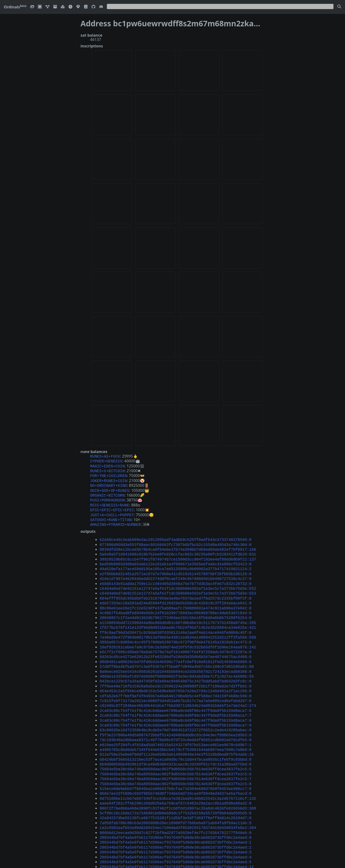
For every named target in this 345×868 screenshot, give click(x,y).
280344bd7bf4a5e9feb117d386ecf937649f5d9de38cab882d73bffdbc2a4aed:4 (176, 819)
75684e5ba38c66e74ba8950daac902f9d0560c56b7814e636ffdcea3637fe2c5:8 (176, 753)
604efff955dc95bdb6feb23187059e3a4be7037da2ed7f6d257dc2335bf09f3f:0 (176, 585)
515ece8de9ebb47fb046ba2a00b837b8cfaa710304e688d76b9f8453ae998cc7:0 (176, 757)
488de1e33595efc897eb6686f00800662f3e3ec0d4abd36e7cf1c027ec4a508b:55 (177, 656)
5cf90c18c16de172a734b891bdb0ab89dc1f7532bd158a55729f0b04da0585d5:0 (176, 779)
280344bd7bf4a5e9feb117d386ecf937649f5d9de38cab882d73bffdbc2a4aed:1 (176, 805)
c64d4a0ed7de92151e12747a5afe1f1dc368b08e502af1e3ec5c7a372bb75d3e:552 (178, 576)
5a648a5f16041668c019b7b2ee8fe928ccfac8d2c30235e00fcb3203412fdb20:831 (178, 545)
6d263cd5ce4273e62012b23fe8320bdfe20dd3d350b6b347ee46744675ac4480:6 (176, 638)
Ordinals (15, 7)
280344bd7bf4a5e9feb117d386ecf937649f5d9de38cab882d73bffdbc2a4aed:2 (176, 810)
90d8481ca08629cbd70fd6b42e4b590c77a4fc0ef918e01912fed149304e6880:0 (176, 642)
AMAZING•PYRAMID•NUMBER (115, 518)
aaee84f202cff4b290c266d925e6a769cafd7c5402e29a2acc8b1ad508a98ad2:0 (176, 770)
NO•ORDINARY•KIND (109, 482)
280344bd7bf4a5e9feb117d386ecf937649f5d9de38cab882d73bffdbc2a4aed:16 (177, 845)
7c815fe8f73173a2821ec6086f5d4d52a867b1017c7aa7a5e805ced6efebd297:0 (176, 678)
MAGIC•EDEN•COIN (107, 465)
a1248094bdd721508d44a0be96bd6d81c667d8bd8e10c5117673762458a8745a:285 (178, 607)
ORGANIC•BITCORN (107, 491)
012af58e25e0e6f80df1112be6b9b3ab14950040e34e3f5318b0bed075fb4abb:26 (177, 726)
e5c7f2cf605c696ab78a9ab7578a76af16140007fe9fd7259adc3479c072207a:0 (176, 634)
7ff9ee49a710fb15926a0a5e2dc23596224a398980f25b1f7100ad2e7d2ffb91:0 (176, 664)
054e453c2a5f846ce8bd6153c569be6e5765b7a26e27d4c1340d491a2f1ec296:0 (176, 669)
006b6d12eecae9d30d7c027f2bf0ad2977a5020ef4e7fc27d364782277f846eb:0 (176, 797)
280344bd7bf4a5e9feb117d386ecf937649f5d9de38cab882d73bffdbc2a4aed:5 (176, 823)
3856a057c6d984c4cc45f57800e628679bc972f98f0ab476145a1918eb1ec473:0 (176, 625)
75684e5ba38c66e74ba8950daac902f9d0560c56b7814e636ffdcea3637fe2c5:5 (176, 739)
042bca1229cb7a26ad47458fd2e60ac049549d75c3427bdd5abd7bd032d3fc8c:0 (176, 660)
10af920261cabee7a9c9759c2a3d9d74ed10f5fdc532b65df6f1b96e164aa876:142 (178, 629)
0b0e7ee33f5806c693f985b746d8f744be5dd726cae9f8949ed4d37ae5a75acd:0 (176, 761)
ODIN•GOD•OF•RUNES (110, 487)
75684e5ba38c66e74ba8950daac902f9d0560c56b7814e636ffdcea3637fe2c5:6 (176, 744)
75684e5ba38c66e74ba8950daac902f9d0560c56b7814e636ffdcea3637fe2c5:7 (176, 748)
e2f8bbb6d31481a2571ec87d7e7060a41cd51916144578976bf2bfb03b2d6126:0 (176, 563)
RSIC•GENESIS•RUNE (110, 500)
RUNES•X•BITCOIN (107, 469)
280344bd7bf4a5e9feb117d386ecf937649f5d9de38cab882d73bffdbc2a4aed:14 (177, 836)
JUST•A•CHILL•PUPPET (112, 509)
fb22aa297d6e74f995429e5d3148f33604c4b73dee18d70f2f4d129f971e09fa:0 (176, 854)
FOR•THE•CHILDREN (109, 474)
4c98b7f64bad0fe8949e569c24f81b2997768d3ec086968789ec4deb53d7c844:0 (176, 598)
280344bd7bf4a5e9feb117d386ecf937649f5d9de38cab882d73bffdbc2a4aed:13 (177, 832)
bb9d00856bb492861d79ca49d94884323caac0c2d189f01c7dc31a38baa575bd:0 (176, 735)
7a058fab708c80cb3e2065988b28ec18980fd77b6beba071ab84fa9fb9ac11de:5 (176, 788)
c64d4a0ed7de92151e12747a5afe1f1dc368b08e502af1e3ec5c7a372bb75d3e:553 (178, 581)
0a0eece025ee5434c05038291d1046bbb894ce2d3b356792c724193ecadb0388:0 (176, 651)
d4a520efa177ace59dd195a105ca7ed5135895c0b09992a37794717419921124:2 (176, 559)
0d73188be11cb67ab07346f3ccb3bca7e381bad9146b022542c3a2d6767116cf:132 (178, 766)
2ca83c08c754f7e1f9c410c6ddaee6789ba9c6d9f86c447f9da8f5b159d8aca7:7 (176, 691)
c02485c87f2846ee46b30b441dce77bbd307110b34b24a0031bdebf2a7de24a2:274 (178, 682)
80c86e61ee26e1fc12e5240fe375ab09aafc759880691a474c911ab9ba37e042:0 (176, 594)
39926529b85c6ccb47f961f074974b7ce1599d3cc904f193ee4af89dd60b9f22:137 (178, 550)
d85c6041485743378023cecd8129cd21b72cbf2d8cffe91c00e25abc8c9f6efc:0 (176, 858)
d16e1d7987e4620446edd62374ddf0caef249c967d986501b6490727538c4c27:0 (176, 567)
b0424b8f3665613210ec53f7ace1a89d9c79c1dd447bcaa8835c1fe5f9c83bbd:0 (176, 731)
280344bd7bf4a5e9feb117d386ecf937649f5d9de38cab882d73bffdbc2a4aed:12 (177, 827)
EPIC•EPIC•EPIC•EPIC (112, 505)
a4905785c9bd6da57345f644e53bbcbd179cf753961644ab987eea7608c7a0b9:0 (176, 722)
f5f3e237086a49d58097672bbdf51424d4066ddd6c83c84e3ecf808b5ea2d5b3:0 (176, 709)
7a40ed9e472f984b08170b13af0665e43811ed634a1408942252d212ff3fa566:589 (178, 620)
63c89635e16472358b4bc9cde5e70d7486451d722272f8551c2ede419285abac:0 (176, 704)
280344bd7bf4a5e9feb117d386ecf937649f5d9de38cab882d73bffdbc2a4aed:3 (176, 814)
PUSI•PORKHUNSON (107, 496)
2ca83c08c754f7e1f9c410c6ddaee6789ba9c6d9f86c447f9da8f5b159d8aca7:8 (176, 695)
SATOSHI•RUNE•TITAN (111, 513)
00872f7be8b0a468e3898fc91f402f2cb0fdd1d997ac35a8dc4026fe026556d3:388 (178, 775)
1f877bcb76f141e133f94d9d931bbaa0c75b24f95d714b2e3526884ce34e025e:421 (178, 612)
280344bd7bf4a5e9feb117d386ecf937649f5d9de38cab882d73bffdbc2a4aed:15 (177, 840)
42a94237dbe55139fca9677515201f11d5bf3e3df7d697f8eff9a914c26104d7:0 (176, 783)
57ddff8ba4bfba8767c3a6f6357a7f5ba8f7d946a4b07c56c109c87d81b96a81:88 (177, 647)
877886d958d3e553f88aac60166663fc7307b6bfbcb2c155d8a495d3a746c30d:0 (176, 537)
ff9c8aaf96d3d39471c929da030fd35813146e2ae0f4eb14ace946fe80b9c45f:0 (176, 616)
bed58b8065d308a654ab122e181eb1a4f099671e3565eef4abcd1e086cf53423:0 (176, 554)
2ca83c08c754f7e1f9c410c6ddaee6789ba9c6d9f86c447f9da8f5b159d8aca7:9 (176, 700)
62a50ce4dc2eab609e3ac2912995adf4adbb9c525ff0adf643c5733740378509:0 (176, 532)
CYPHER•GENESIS (106, 460)
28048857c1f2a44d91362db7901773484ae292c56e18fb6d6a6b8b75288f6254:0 (176, 603)
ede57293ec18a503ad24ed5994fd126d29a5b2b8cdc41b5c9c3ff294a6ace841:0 (176, 590)
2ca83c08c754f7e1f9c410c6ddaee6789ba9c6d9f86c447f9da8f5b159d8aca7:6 (176, 686)
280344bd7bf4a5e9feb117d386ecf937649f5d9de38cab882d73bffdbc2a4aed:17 (177, 849)
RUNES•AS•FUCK (105, 456)
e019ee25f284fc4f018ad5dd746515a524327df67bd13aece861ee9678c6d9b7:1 (176, 717)
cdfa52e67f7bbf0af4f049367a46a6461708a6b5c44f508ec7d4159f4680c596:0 (176, 673)
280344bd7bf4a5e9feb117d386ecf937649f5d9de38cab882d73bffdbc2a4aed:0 (176, 801)
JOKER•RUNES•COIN (109, 478)
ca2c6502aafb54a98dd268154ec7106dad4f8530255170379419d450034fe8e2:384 (178, 792)
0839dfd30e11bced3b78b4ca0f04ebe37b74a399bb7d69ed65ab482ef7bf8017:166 (178, 541)
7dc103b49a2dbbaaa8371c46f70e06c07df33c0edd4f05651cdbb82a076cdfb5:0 (176, 713)
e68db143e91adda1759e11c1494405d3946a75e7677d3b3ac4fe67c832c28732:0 (176, 572)
